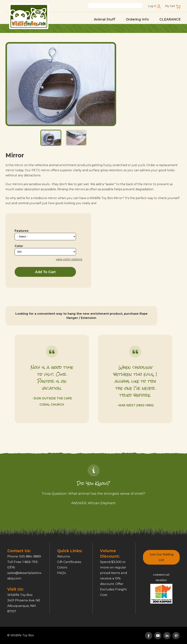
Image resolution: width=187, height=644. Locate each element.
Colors (62, 567)
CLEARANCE (170, 19)
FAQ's (62, 573)
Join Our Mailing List (161, 557)
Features (22, 231)
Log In (152, 6)
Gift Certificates (69, 562)
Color (19, 246)
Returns (64, 556)
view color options (69, 259)
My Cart (170, 6)
